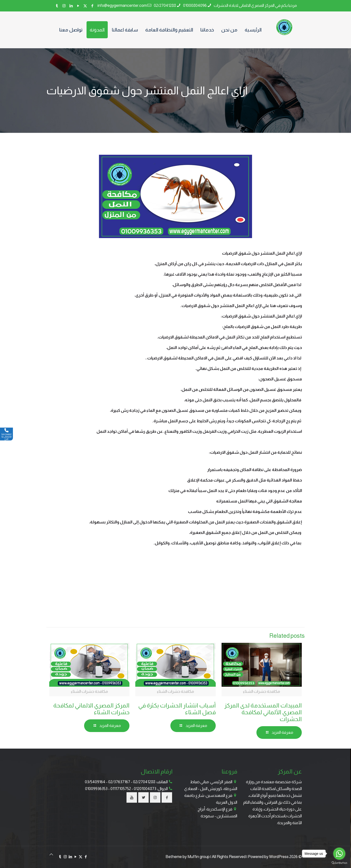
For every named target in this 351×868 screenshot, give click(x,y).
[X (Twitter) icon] (85, 6)
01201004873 (145, 789)
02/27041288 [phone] (165, 5)
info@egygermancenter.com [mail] (122, 5)
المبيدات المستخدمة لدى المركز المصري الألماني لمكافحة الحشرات (263, 712)
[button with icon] (167, 797)
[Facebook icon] (92, 6)
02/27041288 (144, 782)
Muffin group (199, 857)
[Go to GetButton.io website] (339, 863)
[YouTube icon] (78, 6)
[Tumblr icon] (57, 6)
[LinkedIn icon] (71, 6)
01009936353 (96, 789)
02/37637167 (119, 782)
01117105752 (121, 789)
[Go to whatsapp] (339, 854)
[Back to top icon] (51, 855)
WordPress (279, 857)
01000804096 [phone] (195, 5)
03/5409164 (95, 782)
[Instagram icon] (64, 6)
